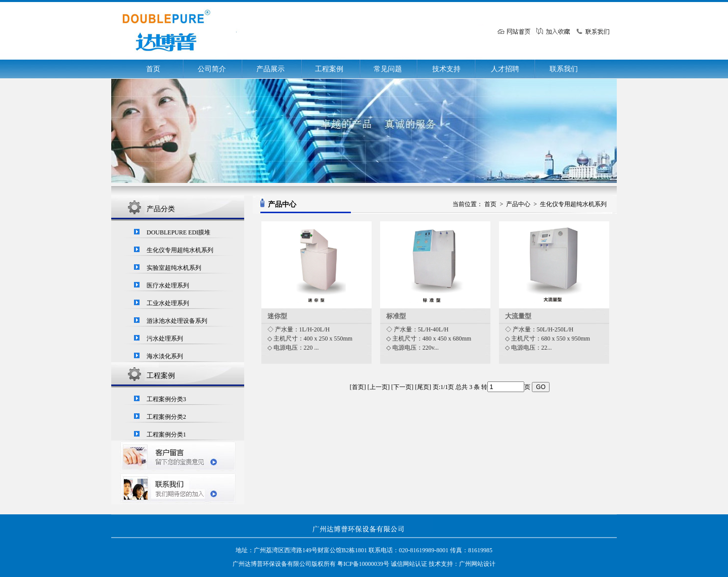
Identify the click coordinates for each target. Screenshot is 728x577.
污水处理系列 (165, 339)
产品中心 (518, 204)
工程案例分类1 (166, 435)
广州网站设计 (477, 564)
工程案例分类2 (166, 417)
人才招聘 (505, 69)
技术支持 (446, 69)
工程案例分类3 (166, 399)
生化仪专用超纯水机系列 (180, 250)
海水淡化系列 (165, 356)
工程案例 (329, 69)
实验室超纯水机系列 (174, 268)
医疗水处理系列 (168, 285)
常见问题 (388, 69)
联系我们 (564, 69)
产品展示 (270, 69)
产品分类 (161, 209)
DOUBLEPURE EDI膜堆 (178, 232)
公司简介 (212, 69)
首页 (153, 69)
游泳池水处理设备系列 (177, 321)
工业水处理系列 (168, 303)
